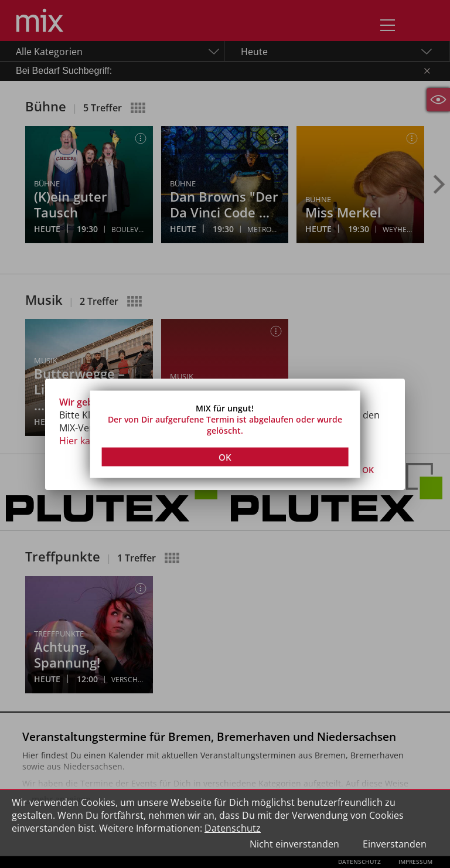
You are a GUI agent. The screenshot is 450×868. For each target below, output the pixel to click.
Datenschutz (233, 828)
